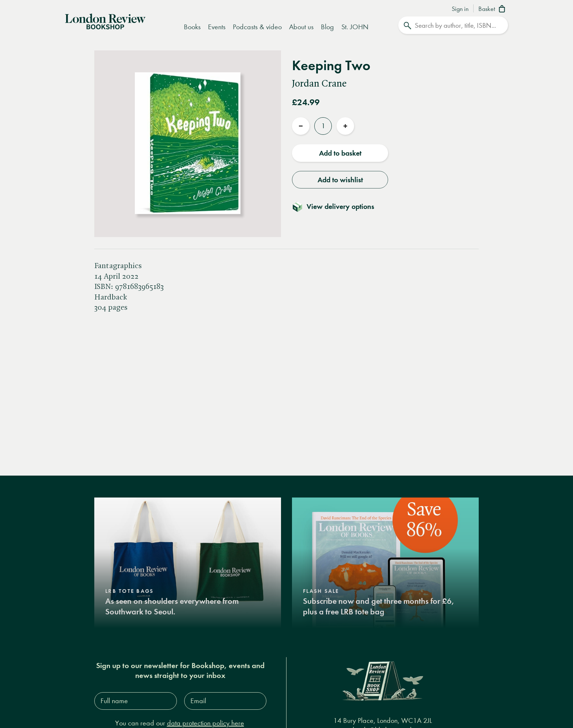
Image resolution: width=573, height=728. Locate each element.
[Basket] (493, 9)
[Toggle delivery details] (337, 206)
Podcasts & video (257, 27)
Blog (327, 27)
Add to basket (340, 153)
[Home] (105, 21)
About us (301, 27)
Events (217, 27)
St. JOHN (355, 27)
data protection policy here (206, 723)
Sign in (460, 9)
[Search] (453, 25)
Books (192, 27)
